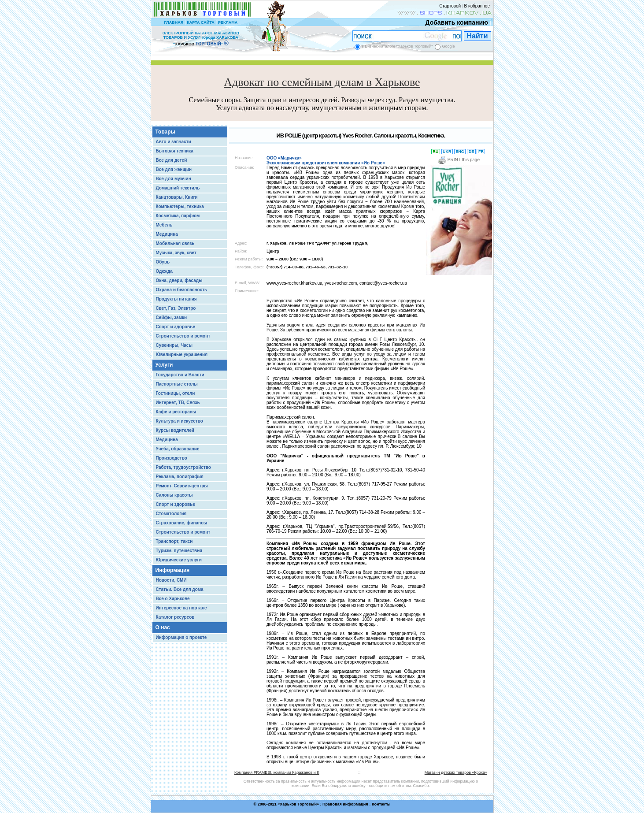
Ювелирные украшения (182, 355)
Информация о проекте (181, 637)
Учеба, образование (178, 449)
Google (448, 46)
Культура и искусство (180, 421)
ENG (460, 152)
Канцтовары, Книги (177, 197)
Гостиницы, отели (176, 393)
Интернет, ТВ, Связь (178, 403)
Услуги (164, 365)
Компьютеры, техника (180, 206)
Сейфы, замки (172, 317)
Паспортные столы (177, 384)
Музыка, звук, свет (176, 253)
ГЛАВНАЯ (174, 22)
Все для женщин (174, 169)
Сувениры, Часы (174, 345)
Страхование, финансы (182, 523)
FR (481, 152)
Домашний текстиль (178, 188)
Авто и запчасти (174, 142)
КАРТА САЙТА (200, 22)
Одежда (164, 271)
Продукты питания (176, 299)
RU (436, 152)
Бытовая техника (175, 151)
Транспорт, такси (174, 541)
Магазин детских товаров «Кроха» (456, 772)
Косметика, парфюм (178, 216)
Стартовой (450, 6)
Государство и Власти (180, 375)
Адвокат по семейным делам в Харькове (322, 82)
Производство (172, 458)
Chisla (333, 809)
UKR (447, 152)
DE (471, 152)
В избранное (477, 6)
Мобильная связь (175, 243)
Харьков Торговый (298, 804)
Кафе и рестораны (176, 412)
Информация (173, 570)
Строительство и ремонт (183, 336)
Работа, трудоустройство (183, 467)
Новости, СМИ (171, 580)
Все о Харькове (173, 599)
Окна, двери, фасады (179, 280)
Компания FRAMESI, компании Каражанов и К (277, 772)
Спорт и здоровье (176, 327)
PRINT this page (459, 160)
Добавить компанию (455, 22)
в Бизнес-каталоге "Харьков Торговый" (397, 46)
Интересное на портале (181, 608)
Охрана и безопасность (182, 290)
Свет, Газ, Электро (176, 308)
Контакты (381, 804)
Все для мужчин (174, 179)
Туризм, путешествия (179, 551)
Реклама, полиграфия (180, 477)
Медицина (167, 234)
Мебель (164, 225)
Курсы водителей (175, 430)
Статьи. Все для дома (180, 589)
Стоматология (171, 514)
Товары (165, 132)
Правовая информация (345, 804)
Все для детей (172, 160)
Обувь (163, 262)
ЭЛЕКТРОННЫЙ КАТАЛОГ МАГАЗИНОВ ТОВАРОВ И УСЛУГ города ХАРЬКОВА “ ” (201, 39)
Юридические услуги (179, 560)
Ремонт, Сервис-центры (182, 486)
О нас (163, 627)
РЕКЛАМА (228, 22)
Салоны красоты (174, 495)
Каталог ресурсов (175, 617)
